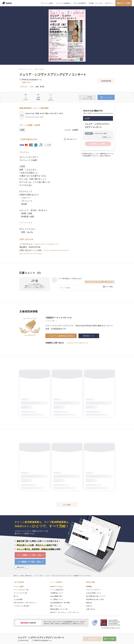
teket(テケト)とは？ (57, 586)
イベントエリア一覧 (20, 593)
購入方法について (72, 139)
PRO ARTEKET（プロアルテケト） (25, 603)
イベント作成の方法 (57, 590)
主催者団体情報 (106, 81)
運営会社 (89, 603)
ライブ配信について (57, 599)
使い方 (16, 596)
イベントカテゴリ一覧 (21, 590)
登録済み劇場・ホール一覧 (59, 609)
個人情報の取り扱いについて (96, 596)
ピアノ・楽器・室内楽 (37, 69)
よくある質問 (18, 599)
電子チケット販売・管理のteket (23, 576)
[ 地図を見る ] (26, 82)
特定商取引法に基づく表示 (95, 599)
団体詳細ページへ (89, 336)
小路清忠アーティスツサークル (59, 318)
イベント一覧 (38, 576)
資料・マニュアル (56, 606)
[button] (10, 636)
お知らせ (89, 606)
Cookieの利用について (94, 593)
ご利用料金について (57, 593)
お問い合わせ (91, 609)
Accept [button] (119, 634)
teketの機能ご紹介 (56, 596)
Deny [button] (109, 634)
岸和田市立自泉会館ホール (43, 640)
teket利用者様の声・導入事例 (60, 603)
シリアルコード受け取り (22, 606)
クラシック (23, 69)
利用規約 (89, 586)
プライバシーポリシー (93, 590)
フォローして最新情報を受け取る (61, 336)
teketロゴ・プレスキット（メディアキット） (65, 612)
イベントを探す (19, 586)
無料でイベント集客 (124, 3)
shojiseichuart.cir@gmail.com (46, 244)
